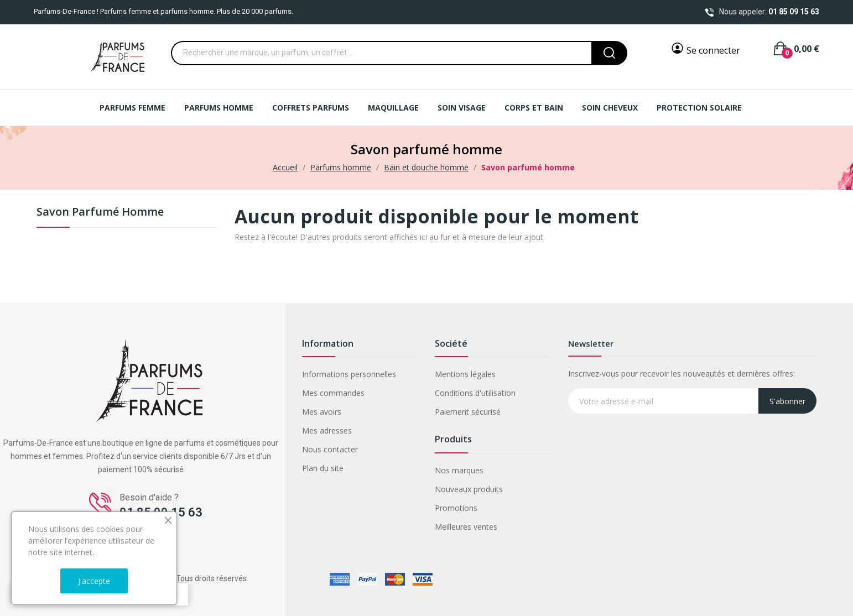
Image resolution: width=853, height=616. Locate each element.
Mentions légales (465, 374)
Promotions (456, 508)
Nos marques (459, 470)
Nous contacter (330, 449)
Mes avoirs (322, 412)
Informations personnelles (349, 374)
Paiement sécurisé (468, 412)
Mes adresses (327, 430)
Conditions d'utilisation (475, 393)
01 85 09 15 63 (794, 12)
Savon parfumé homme (100, 213)
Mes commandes (333, 393)
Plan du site (323, 468)
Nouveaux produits (469, 489)
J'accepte (94, 581)
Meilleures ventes (466, 527)
